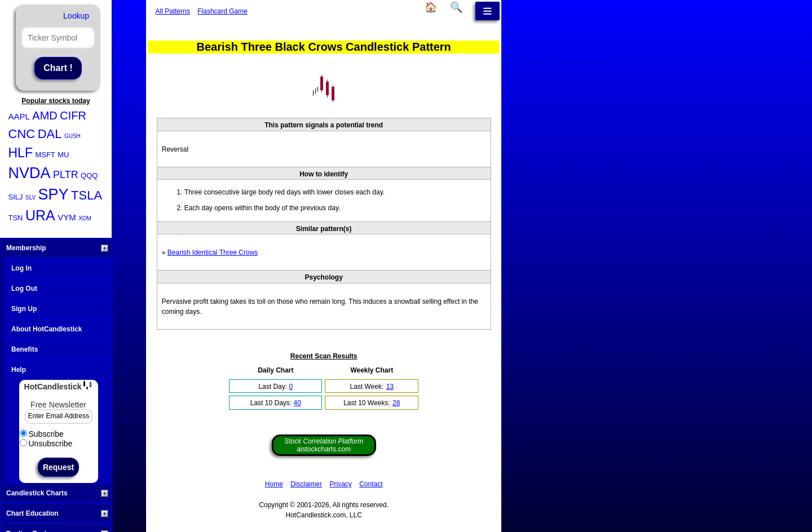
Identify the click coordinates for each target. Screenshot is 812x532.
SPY (54, 194)
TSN (16, 218)
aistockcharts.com (324, 445)
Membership (57, 248)
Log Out (24, 289)
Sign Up (24, 309)
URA (40, 215)
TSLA (87, 195)
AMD (45, 116)
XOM (85, 218)
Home (274, 484)
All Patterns (173, 11)
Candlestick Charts (57, 493)
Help (19, 370)
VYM (67, 217)
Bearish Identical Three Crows (213, 252)
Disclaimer (306, 484)
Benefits (25, 349)
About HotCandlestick (47, 329)
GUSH (72, 136)
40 (297, 403)
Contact (371, 484)
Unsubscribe (46, 444)
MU (63, 155)
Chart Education (57, 513)
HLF (21, 153)
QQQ (89, 176)
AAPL (19, 116)
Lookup (76, 16)
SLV (30, 198)
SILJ (16, 197)
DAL (50, 134)
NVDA (30, 173)
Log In (21, 268)
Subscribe (42, 434)
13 (390, 387)
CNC (22, 134)
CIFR (73, 116)
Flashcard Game (222, 11)
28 (396, 403)
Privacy (341, 484)
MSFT (45, 155)
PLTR (66, 175)
